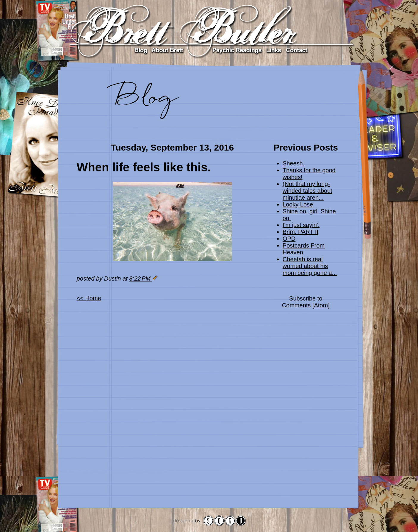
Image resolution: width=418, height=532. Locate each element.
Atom (321, 305)
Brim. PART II (300, 232)
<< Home (89, 298)
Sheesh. (293, 163)
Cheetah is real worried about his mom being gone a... (310, 266)
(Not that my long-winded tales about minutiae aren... (307, 191)
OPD (289, 239)
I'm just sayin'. (301, 225)
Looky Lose (298, 204)
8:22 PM (141, 278)
